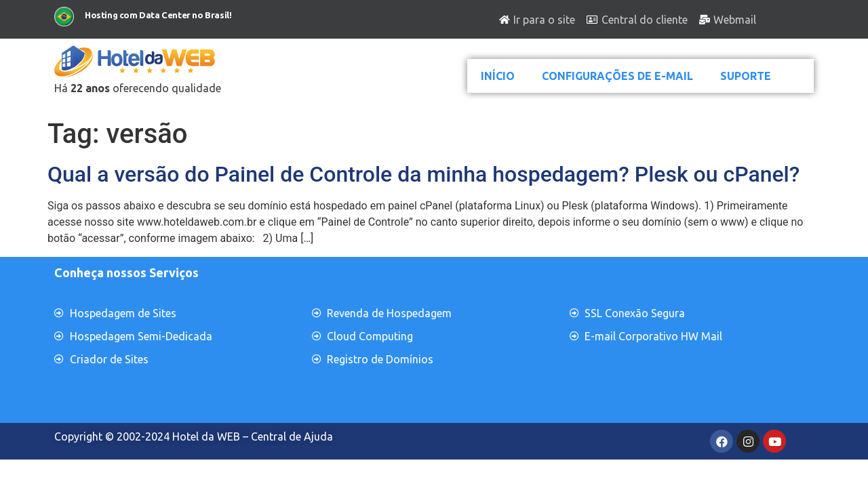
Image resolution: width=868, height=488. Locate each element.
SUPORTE (746, 76)
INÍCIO (498, 76)
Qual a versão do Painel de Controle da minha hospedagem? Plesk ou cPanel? (423, 174)
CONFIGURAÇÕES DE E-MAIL (617, 76)
